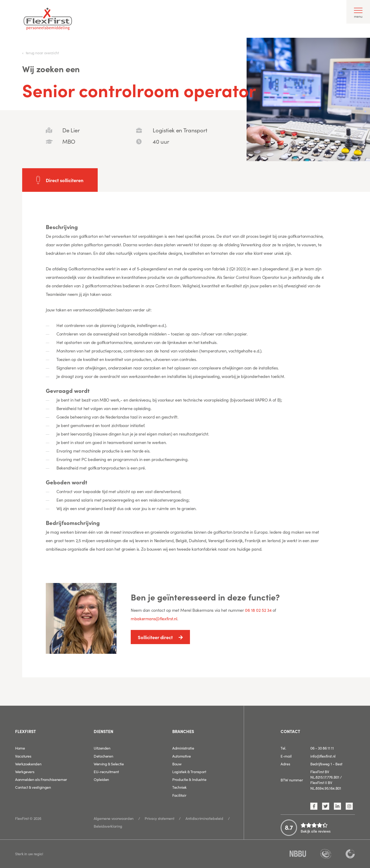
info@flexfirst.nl (323, 756)
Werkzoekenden (28, 764)
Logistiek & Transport (189, 772)
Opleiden (101, 779)
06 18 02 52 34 (258, 610)
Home (20, 748)
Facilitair (179, 795)
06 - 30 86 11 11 (322, 748)
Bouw (177, 764)
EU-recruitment (106, 772)
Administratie (183, 748)
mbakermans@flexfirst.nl (154, 619)
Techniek (179, 787)
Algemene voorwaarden (114, 818)
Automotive (181, 756)
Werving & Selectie (109, 764)
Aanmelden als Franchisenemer (41, 779)
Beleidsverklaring (108, 826)
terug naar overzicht (42, 53)
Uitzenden (102, 748)
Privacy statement (159, 818)
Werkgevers (25, 772)
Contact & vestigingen (33, 787)
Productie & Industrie (189, 779)
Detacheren (103, 756)
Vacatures (23, 756)
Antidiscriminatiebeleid (204, 818)
